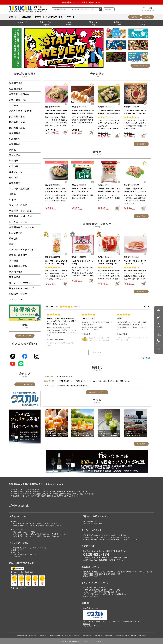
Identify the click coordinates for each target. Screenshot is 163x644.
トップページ (21, 22)
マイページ (159, 312)
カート (159, 320)
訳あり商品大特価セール (73, 635)
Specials (25, 327)
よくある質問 (16, 556)
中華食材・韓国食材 (122, 635)
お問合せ (118, 22)
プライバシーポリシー (92, 626)
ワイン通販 (142, 635)
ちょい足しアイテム (54, 17)
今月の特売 (26, 17)
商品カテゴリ (45, 22)
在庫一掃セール (88, 635)
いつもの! (158, 336)
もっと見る (97, 352)
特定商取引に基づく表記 (93, 523)
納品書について (17, 550)
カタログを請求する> (25, 384)
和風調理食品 (110, 635)
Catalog (25, 376)
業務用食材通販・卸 (57, 635)
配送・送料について (19, 588)
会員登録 (134, 17)
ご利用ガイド (94, 22)
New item (97, 154)
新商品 (38, 17)
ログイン (148, 17)
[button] (145, 306)
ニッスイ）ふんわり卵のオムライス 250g (96, 344)
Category (25, 76)
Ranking (97, 227)
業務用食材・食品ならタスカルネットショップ (33, 635)
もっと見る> (141, 144)
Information (97, 370)
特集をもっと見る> (140, 66)
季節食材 (134, 635)
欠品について (16, 552)
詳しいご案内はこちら (92, 596)
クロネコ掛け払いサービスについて (24, 554)
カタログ (142, 22)
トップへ (158, 352)
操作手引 (158, 344)
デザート (71, 17)
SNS (25, 346)
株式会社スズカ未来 (91, 608)
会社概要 (87, 624)
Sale (97, 76)
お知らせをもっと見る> (97, 392)
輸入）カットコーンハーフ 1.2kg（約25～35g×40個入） (135, 339)
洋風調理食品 (99, 635)
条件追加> (109, 9)
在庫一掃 (13, 17)
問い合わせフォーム (91, 551)
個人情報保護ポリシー (92, 521)
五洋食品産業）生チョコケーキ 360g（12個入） (61, 339)
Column (97, 403)
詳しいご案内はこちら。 (93, 576)
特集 (69, 22)
